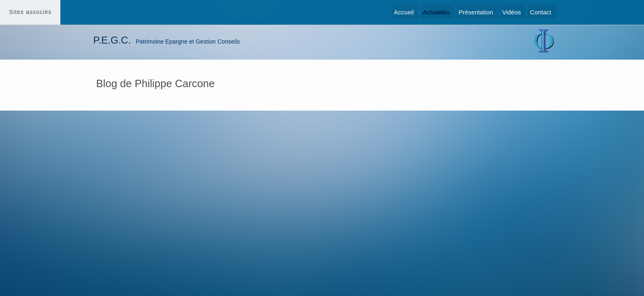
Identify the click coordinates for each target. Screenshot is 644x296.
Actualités (436, 12)
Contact (540, 12)
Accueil (404, 12)
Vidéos (512, 12)
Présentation (476, 12)
